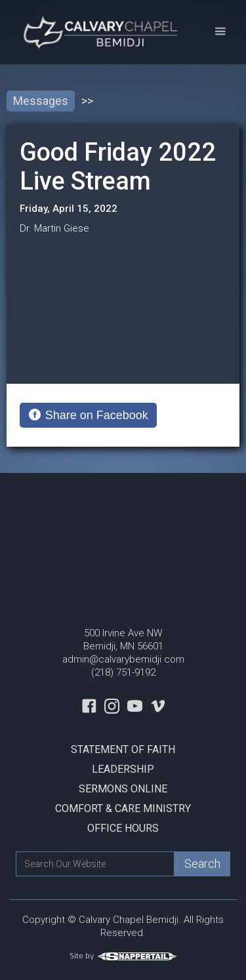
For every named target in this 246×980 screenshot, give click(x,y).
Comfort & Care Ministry (123, 808)
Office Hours (123, 828)
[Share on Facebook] (88, 415)
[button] (220, 32)
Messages (41, 101)
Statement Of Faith (123, 749)
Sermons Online (123, 789)
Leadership (123, 769)
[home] (99, 32)
